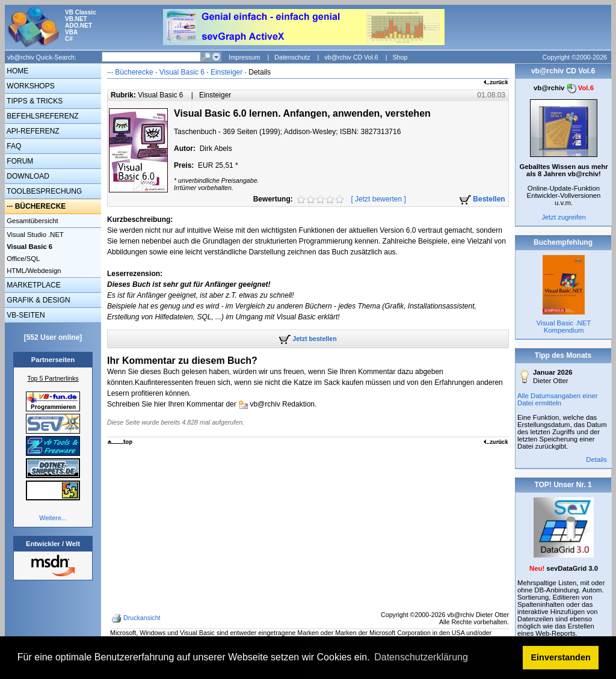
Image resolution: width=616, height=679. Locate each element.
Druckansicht (137, 618)
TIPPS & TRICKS (34, 101)
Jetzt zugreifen (564, 217)
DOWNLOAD (27, 176)
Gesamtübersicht (32, 221)
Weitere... (53, 518)
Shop (400, 57)
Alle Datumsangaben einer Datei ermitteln (558, 399)
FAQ (13, 146)
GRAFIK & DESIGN (38, 300)
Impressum (245, 57)
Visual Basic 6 (183, 72)
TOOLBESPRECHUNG (43, 191)
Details (596, 459)
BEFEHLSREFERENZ (42, 116)
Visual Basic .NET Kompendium (564, 327)
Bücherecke (134, 72)
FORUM (19, 161)
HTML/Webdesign (33, 271)
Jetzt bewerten (378, 199)
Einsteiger (226, 72)
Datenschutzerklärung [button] (421, 657)
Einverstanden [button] (561, 657)
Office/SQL (22, 259)
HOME (17, 71)
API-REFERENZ (32, 131)
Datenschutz (292, 57)
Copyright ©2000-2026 (575, 57)
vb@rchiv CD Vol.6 (351, 57)
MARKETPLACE (33, 285)
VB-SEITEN (25, 315)
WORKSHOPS (30, 86)
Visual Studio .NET (34, 235)
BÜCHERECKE (41, 206)
